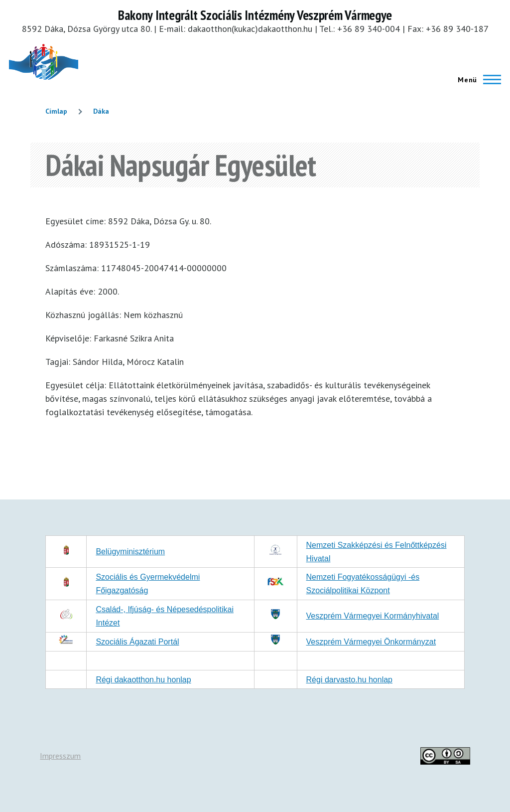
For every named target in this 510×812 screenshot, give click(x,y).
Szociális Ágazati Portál (137, 642)
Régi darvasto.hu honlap (349, 680)
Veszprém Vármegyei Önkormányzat (371, 642)
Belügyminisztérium (130, 552)
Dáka (101, 111)
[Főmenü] (476, 80)
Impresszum (60, 756)
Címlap (56, 111)
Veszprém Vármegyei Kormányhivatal (373, 616)
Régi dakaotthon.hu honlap (143, 680)
